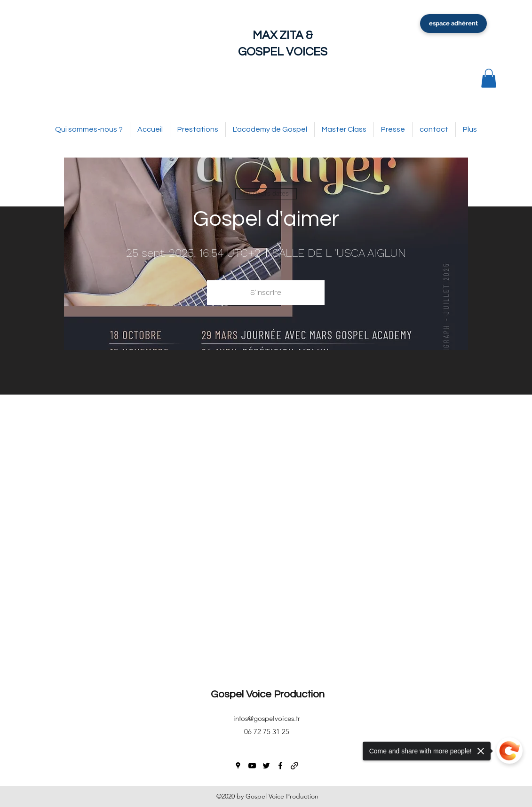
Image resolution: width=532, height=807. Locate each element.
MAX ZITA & (283, 35)
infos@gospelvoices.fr (267, 718)
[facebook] (280, 766)
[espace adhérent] (453, 24)
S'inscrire (266, 292)
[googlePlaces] (238, 766)
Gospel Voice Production (268, 694)
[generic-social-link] (294, 766)
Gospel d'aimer (266, 219)
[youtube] (252, 766)
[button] (489, 78)
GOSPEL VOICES (283, 52)
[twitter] (266, 766)
